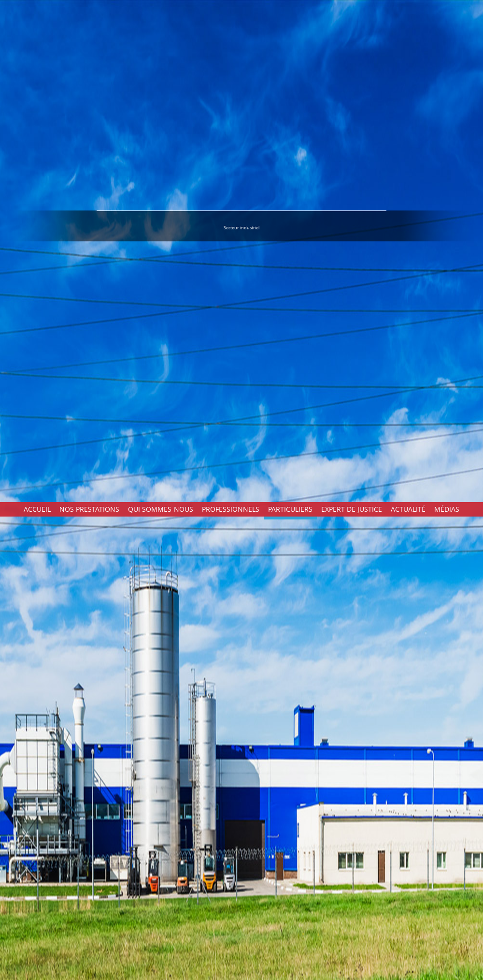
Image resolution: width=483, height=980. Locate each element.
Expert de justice (352, 7)
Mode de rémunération (397, 555)
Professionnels (231, 7)
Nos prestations (89, 7)
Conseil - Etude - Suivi (395, 549)
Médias (447, 7)
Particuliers (290, 7)
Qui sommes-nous (161, 7)
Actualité (408, 7)
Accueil (37, 7)
